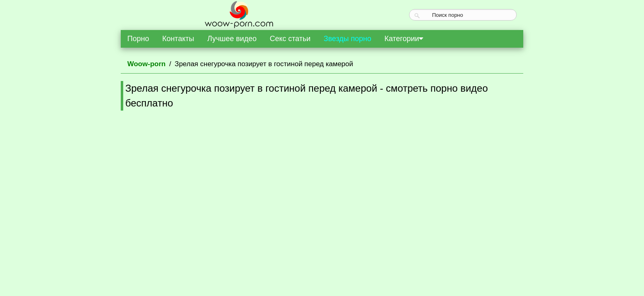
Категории (404, 39)
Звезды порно (347, 39)
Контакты (178, 39)
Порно (138, 39)
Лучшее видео (232, 39)
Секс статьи (290, 39)
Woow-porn (146, 64)
